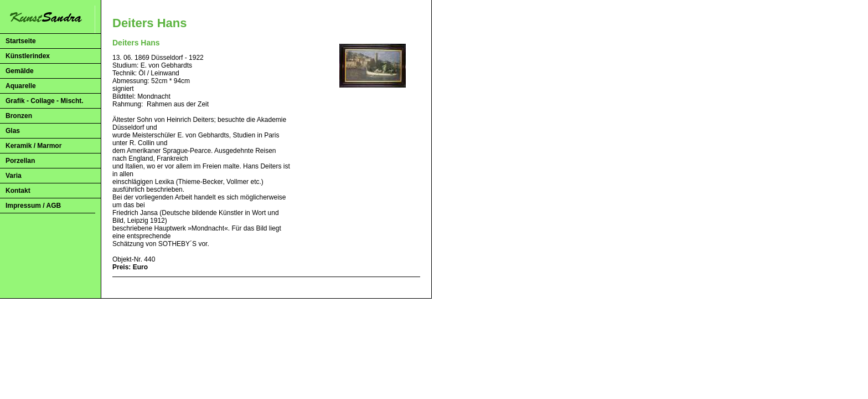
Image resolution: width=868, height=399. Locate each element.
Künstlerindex (28, 56)
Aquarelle (21, 86)
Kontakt (18, 191)
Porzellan (20, 161)
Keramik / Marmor (33, 146)
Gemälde (20, 71)
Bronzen (19, 116)
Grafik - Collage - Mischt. (45, 101)
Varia (14, 176)
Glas (13, 131)
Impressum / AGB (33, 206)
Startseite (21, 41)
